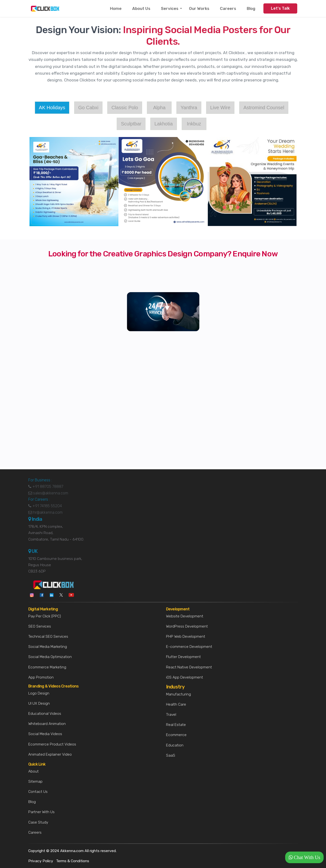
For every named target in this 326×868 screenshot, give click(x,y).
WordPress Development (187, 626)
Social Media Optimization (50, 657)
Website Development (185, 616)
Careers (228, 8)
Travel (171, 714)
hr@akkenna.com (45, 515)
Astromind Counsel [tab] (264, 108)
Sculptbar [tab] (131, 124)
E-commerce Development (189, 647)
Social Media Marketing (48, 647)
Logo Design (39, 693)
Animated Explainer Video (50, 754)
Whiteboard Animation (47, 724)
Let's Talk (280, 8)
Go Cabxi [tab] (88, 108)
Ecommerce (176, 735)
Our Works (199, 8)
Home (116, 8)
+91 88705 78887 (46, 490)
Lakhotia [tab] (164, 124)
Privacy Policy (41, 861)
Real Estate (176, 725)
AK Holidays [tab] (52, 108)
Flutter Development (183, 657)
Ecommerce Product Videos (52, 744)
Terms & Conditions (73, 861)
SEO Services (40, 626)
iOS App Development (185, 677)
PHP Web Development (186, 636)
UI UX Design (39, 703)
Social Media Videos (45, 734)
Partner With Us (41, 812)
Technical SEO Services (48, 636)
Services (170, 8)
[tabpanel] (163, 182)
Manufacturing (178, 694)
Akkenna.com (72, 851)
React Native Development (189, 667)
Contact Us (38, 792)
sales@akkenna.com (48, 496)
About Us (141, 8)
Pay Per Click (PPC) (45, 616)
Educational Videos (45, 713)
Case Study (38, 822)
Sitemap (35, 781)
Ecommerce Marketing (47, 667)
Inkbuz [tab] (194, 124)
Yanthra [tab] (189, 108)
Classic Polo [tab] (125, 108)
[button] (304, 857)
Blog (251, 8)
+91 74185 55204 (45, 509)
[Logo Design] (162, 405)
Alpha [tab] (159, 108)
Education (175, 745)
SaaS (171, 755)
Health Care (176, 704)
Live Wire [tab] (220, 108)
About (33, 771)
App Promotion (41, 677)
